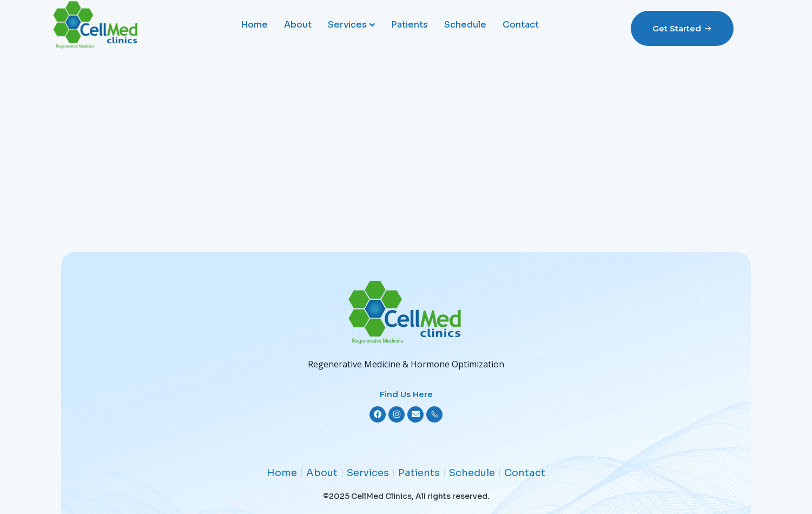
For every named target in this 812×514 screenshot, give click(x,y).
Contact (521, 25)
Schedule (465, 25)
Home (254, 25)
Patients (410, 25)
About (298, 25)
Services (351, 25)
